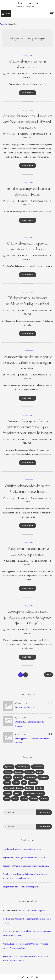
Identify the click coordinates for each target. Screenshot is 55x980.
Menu (6, 14)
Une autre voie (28, 3)
